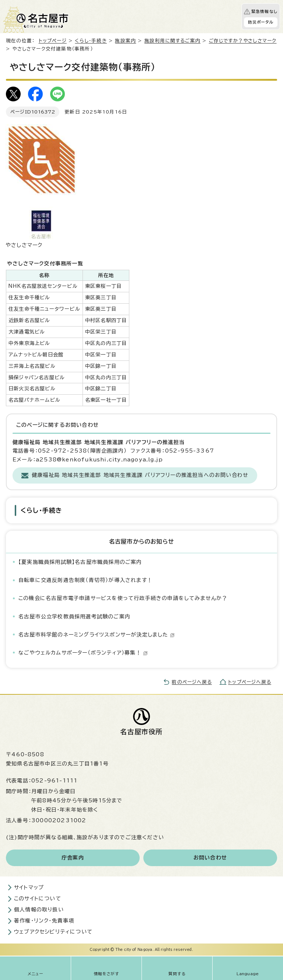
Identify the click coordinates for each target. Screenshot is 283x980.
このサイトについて (38, 899)
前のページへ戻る (192, 682)
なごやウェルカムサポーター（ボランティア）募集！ (83, 653)
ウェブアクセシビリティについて (53, 932)
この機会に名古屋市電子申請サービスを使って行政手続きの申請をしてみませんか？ (123, 598)
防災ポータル (261, 22)
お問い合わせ (210, 858)
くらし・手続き (91, 41)
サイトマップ (29, 887)
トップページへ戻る (250, 682)
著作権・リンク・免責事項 (44, 921)
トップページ (53, 41)
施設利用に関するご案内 (172, 41)
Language (248, 974)
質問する (177, 974)
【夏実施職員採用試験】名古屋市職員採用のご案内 (80, 562)
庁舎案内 (73, 858)
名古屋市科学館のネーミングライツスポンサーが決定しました (97, 635)
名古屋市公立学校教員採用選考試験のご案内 (74, 617)
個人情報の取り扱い (39, 910)
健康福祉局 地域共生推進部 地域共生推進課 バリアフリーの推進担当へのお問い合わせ (140, 475)
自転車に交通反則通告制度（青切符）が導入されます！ (85, 580)
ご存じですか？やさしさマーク (243, 41)
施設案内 (125, 41)
